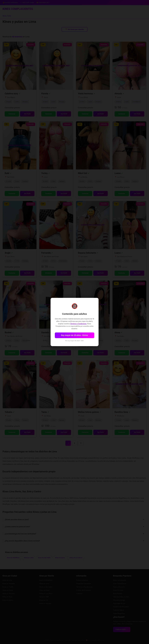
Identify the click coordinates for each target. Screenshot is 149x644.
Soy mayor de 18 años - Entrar (74, 335)
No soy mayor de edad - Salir (75, 341)
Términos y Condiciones (78, 324)
